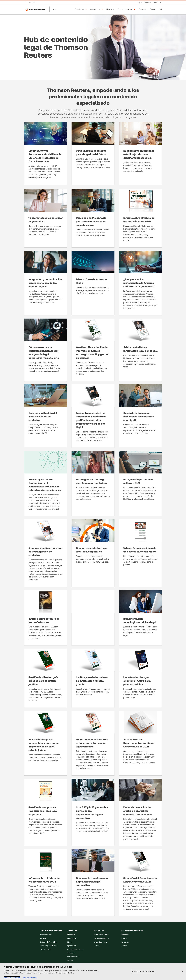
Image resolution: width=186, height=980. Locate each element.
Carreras (43, 938)
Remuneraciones (73, 957)
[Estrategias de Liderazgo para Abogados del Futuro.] (93, 483)
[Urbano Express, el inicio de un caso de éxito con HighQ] (140, 553)
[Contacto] (157, 2)
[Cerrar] (182, 971)
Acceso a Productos (102, 938)
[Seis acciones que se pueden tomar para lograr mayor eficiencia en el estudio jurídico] (46, 743)
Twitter (124, 946)
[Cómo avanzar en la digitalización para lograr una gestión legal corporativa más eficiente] (46, 350)
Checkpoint (71, 935)
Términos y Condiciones (49, 946)
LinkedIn (124, 938)
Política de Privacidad (12, 978)
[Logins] (139, 2)
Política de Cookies (30, 978)
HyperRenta (72, 946)
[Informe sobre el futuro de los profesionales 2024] (46, 883)
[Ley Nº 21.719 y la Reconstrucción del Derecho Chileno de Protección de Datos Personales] (46, 153)
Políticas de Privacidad (48, 942)
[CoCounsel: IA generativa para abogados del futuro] (93, 153)
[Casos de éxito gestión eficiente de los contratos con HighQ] (140, 416)
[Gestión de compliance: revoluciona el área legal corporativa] (46, 812)
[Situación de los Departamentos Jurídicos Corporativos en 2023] (140, 743)
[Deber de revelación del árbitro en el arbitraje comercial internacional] (140, 812)
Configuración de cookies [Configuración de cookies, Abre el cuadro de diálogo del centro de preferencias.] (143, 971)
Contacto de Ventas (101, 935)
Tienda (97, 946)
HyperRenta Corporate (75, 949)
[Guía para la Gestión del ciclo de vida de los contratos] (46, 416)
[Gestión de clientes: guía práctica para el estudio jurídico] (46, 678)
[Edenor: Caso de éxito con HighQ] (93, 283)
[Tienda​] (153, 9)
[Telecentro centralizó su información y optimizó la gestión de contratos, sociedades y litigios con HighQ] (93, 416)
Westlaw (70, 960)
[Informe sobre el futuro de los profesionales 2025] (140, 218)
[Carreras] (143, 9)
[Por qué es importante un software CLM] (140, 483)
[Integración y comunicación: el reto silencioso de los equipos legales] (46, 283)
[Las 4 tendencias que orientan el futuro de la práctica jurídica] (140, 678)
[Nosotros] (111, 9)
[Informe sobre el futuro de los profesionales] (46, 618)
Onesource (71, 953)
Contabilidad (72, 938)
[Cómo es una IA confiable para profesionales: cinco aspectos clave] (93, 218)
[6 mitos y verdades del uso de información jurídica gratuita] (93, 678)
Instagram (125, 942)
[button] (81, 9)
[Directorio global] (31, 2)
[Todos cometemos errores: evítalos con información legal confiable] (93, 743)
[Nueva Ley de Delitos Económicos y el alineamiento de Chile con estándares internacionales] (46, 483)
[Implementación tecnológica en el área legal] (140, 618)
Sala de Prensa (46, 949)
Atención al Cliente (101, 942)
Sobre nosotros (46, 935)
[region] (93, 972)
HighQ (70, 942)
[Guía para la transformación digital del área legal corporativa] (93, 883)
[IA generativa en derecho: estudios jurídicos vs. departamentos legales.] (140, 153)
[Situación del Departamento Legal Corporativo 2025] (140, 883)
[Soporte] (148, 2)
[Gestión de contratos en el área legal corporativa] (93, 553)
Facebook (125, 935)
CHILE (54, 9)
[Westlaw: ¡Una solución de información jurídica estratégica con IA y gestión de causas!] (93, 350)
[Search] (161, 9)
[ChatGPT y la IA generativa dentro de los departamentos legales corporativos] (93, 812)
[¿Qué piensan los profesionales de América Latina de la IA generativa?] (140, 283)
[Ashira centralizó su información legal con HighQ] (140, 350)
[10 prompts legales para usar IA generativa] (46, 218)
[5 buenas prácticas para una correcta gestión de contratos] (46, 553)
